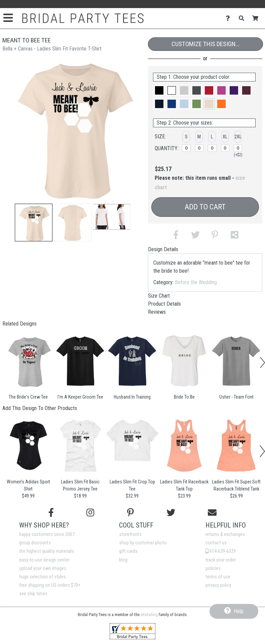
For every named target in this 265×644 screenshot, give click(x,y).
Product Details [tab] (164, 304)
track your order (221, 560)
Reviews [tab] (157, 312)
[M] (199, 148)
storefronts (130, 534)
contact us (216, 543)
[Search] (243, 18)
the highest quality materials (47, 551)
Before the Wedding (196, 282)
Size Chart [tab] (159, 296)
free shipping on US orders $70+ (50, 585)
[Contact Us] (230, 18)
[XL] (225, 148)
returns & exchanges (225, 534)
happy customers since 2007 (47, 534)
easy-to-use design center (44, 560)
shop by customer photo (143, 543)
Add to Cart (205, 207)
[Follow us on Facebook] (51, 513)
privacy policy (218, 585)
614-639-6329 (221, 551)
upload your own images (43, 568)
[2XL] (238, 148)
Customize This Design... (205, 44)
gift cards (128, 551)
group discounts (35, 543)
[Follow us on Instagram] (90, 513)
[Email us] (212, 513)
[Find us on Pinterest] (130, 513)
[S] (186, 148)
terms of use (218, 577)
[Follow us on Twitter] (171, 513)
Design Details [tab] (163, 249)
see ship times (33, 594)
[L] (212, 148)
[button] (34, 223)
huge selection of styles (43, 577)
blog (123, 560)
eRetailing (149, 615)
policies (213, 568)
